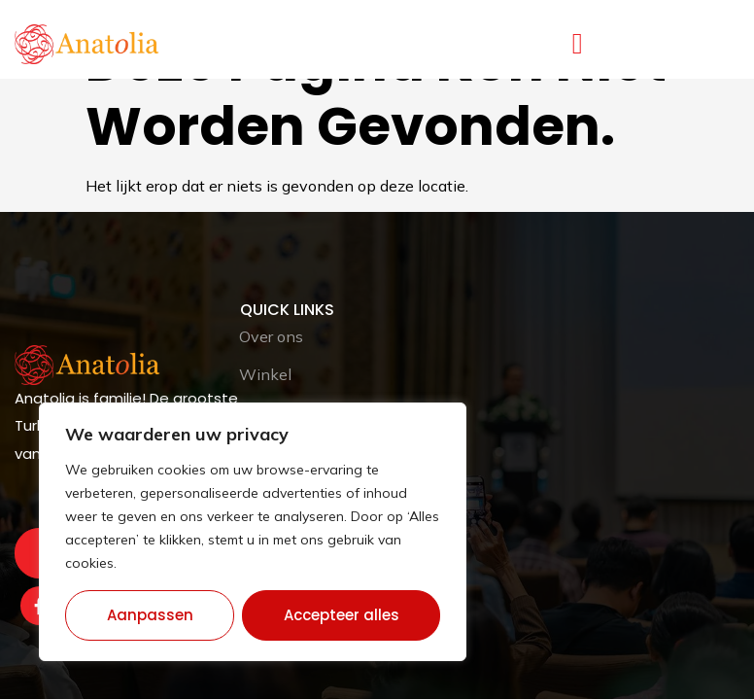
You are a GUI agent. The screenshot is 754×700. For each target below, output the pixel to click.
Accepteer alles (342, 615)
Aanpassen (150, 615)
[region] (253, 532)
